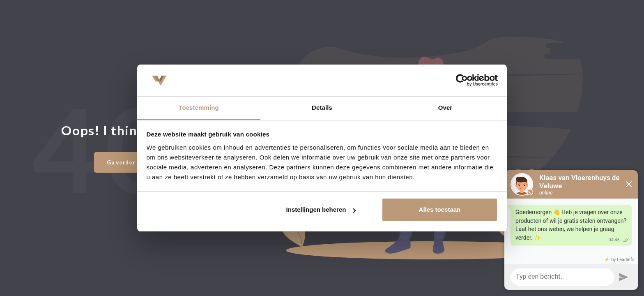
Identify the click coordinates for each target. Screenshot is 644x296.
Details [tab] (322, 108)
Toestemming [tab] (199, 108)
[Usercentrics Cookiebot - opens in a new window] (462, 80)
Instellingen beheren (321, 209)
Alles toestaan (440, 209)
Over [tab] (445, 108)
